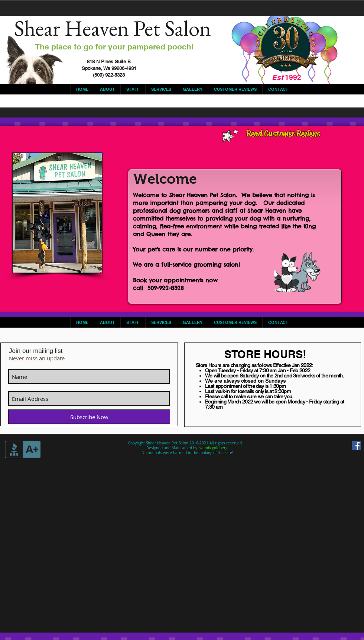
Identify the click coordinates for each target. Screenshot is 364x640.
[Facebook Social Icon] (356, 445)
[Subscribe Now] (89, 417)
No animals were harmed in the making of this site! (187, 453)
